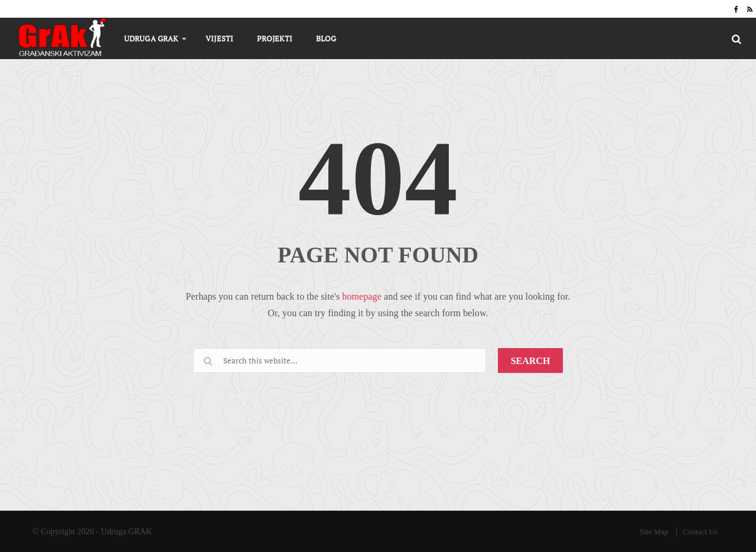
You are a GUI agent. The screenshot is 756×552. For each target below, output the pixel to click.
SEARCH (531, 361)
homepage (362, 296)
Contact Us (700, 532)
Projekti (275, 38)
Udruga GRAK (151, 38)
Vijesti (219, 38)
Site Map (654, 532)
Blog (326, 38)
